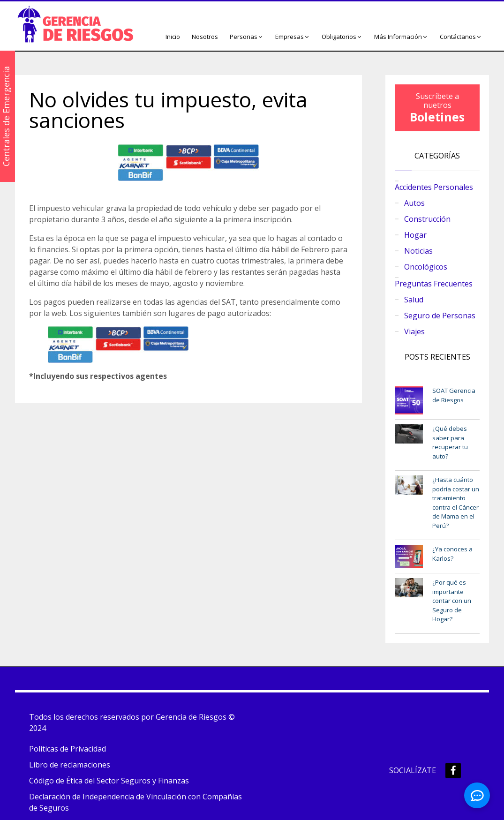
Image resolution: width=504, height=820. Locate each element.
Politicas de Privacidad (68, 749)
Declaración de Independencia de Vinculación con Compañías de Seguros (135, 802)
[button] (247, 37)
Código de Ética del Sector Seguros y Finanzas (109, 781)
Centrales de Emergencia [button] (6, 116)
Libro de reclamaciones (70, 765)
